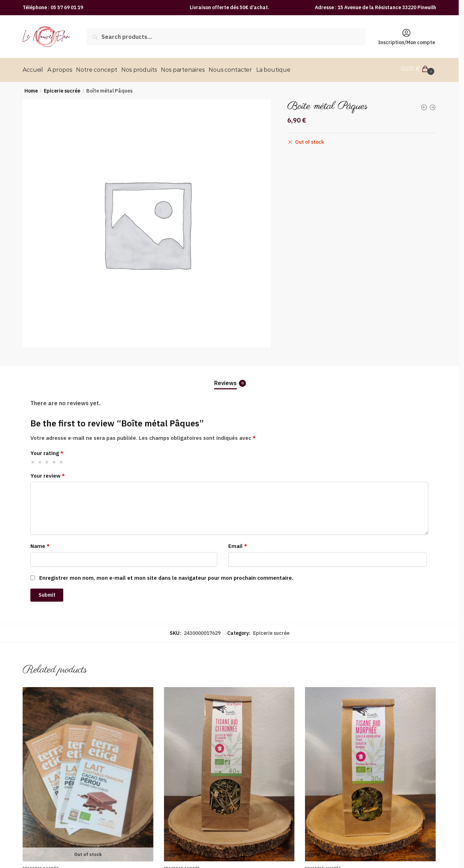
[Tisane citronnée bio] (229, 772)
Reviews (225, 380)
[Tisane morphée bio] (370, 772)
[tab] (229, 375)
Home (31, 88)
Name (40, 544)
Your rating (47, 451)
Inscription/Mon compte (407, 37)
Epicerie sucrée (62, 88)
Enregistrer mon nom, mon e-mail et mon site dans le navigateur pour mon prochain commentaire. (166, 575)
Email (238, 544)
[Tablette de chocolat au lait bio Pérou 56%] (88, 772)
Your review (48, 473)
